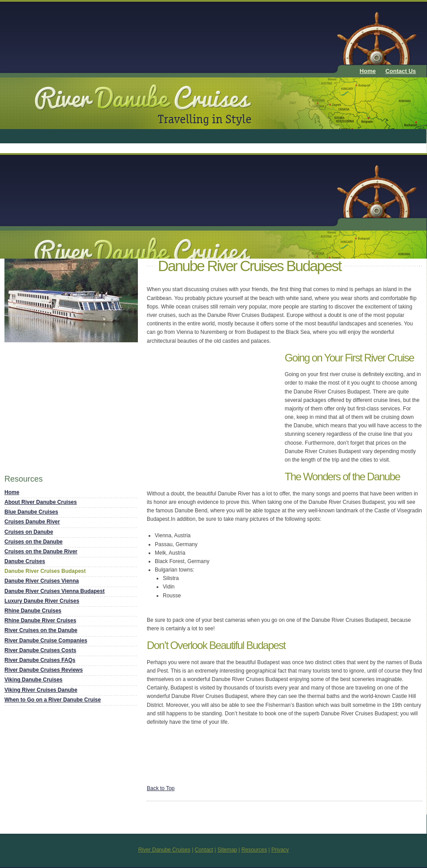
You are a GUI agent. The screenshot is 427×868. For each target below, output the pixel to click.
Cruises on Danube (29, 532)
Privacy (280, 850)
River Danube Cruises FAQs (40, 660)
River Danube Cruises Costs (40, 650)
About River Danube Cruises (41, 502)
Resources (254, 850)
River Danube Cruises (164, 850)
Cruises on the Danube (34, 542)
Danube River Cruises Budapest (45, 571)
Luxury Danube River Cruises (42, 601)
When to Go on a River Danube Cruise (53, 700)
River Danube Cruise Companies (46, 641)
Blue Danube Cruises (31, 512)
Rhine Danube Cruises (33, 611)
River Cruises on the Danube (41, 630)
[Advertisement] (164, 35)
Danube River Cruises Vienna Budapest (54, 591)
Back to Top (161, 788)
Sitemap (227, 850)
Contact (204, 850)
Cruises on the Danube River (41, 552)
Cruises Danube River (32, 522)
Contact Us (401, 71)
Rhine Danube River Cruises (40, 621)
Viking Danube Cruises (33, 680)
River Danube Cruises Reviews (44, 670)
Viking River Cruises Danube (41, 690)
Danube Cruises (25, 561)
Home (368, 71)
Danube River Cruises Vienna (42, 581)
